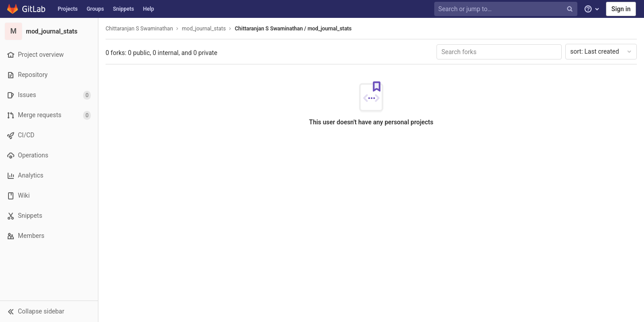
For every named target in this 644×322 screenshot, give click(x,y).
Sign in (621, 9)
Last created (602, 51)
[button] (49, 311)
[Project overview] (49, 55)
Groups (95, 9)
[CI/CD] (49, 135)
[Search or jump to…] (507, 9)
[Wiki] (49, 196)
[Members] (49, 236)
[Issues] (49, 95)
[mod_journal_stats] (49, 31)
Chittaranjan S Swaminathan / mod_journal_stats (293, 29)
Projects (68, 9)
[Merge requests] (49, 115)
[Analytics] (49, 176)
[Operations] (49, 155)
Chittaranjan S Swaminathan (139, 29)
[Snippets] (49, 216)
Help (149, 9)
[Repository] (49, 75)
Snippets (123, 9)
